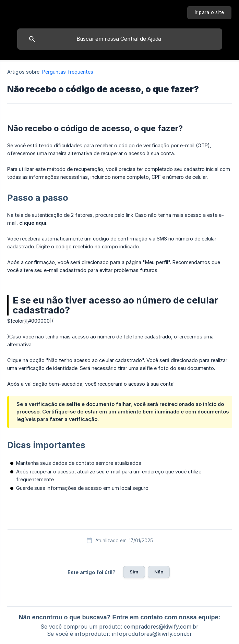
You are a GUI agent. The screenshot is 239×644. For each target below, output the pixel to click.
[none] (210, 13)
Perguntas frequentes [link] (68, 72)
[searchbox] (120, 39)
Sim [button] (134, 572)
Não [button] (159, 572)
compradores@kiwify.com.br (161, 627)
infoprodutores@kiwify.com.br (152, 634)
